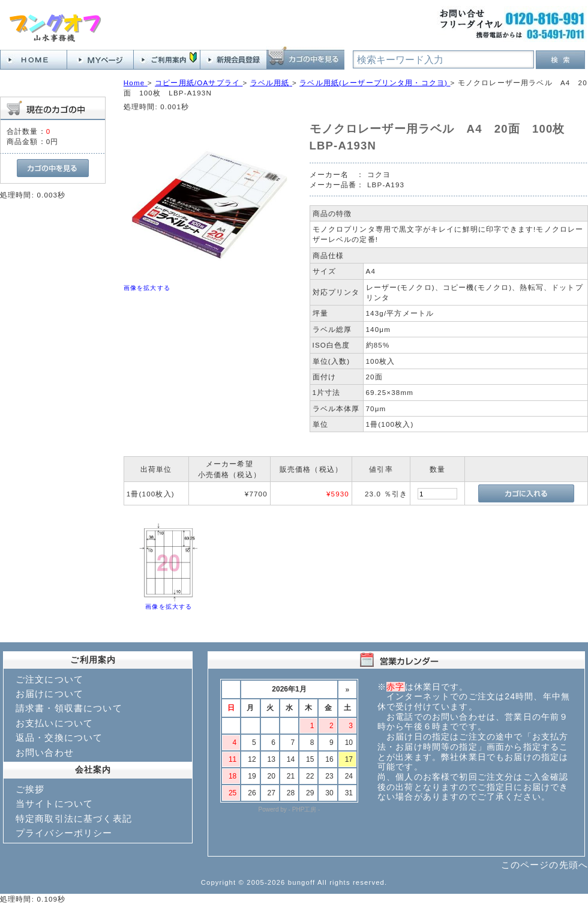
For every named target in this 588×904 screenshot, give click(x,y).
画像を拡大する (147, 288)
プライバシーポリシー (64, 833)
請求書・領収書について (69, 708)
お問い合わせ (45, 752)
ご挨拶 (30, 789)
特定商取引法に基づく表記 (74, 818)
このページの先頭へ (544, 865)
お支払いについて (54, 723)
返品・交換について (59, 737)
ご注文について (49, 679)
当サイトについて (54, 803)
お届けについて (49, 694)
